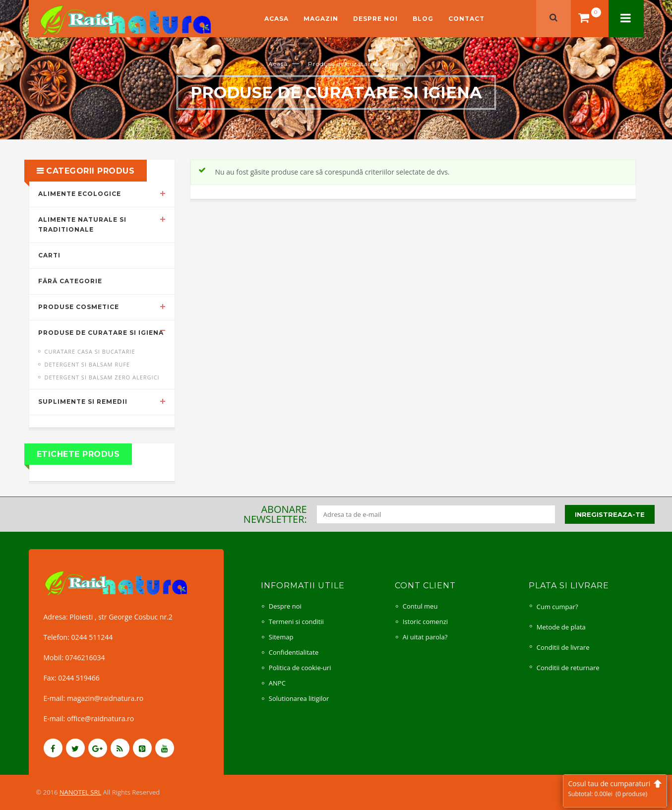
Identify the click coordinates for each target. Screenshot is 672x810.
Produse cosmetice (79, 307)
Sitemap (281, 637)
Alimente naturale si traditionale (82, 225)
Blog (423, 19)
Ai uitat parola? (425, 637)
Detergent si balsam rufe (87, 364)
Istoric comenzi (425, 622)
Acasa (276, 19)
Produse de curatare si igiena (101, 333)
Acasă (278, 64)
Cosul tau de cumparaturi (615, 788)
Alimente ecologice (80, 194)
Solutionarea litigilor (299, 698)
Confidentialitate (294, 652)
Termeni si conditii (296, 622)
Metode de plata (561, 627)
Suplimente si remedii (83, 402)
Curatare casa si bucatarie (90, 351)
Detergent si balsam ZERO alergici (102, 377)
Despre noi (375, 19)
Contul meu (420, 606)
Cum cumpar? (557, 607)
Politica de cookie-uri (300, 668)
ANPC (277, 683)
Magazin (321, 19)
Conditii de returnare (568, 668)
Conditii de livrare (563, 647)
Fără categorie (70, 281)
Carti (49, 255)
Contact (466, 19)
